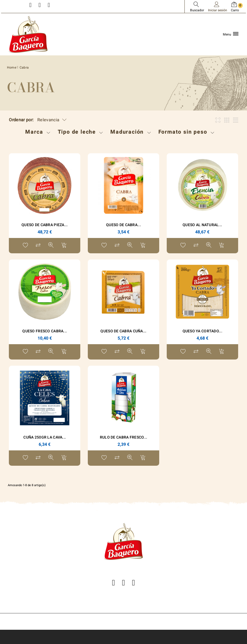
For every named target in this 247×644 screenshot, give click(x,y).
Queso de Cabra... (123, 225)
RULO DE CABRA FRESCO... (123, 437)
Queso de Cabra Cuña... (123, 331)
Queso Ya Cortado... (202, 331)
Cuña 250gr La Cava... (45, 437)
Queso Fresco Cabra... (45, 331)
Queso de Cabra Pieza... (45, 225)
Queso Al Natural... (202, 225)
